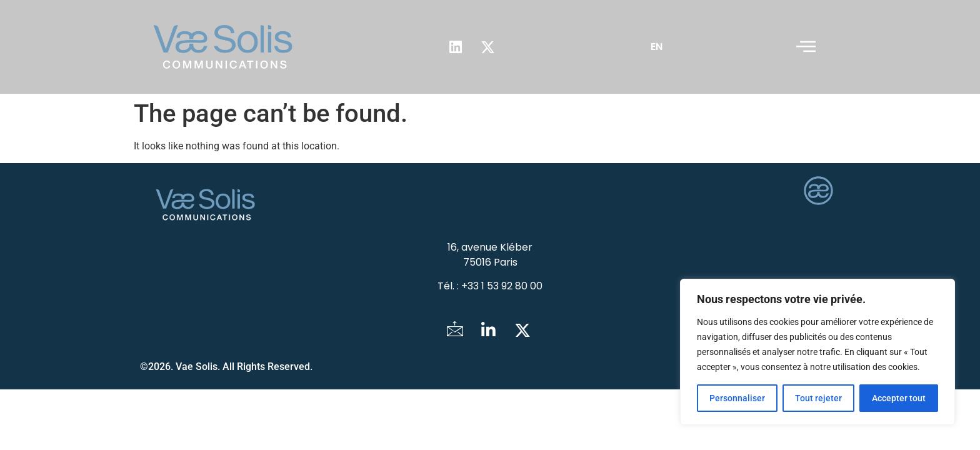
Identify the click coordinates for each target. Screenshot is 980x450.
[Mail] (455, 331)
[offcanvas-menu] (806, 47)
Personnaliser (737, 398)
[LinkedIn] (489, 331)
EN (657, 47)
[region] (817, 352)
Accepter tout (899, 398)
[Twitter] (522, 331)
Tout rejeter (818, 398)
